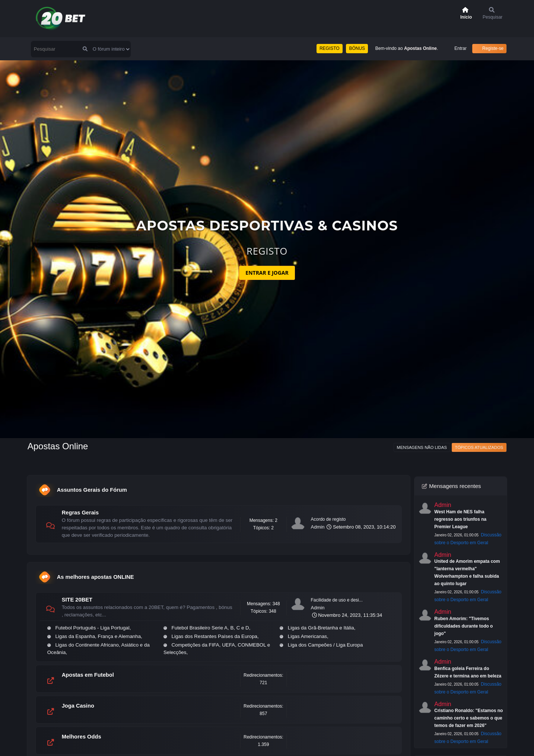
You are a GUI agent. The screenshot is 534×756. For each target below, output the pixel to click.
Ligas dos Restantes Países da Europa (214, 636)
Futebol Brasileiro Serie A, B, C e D (210, 628)
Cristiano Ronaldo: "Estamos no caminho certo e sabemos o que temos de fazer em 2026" (468, 718)
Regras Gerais (80, 513)
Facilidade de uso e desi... (337, 600)
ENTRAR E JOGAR (267, 273)
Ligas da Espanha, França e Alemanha (98, 636)
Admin (318, 527)
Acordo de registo (328, 519)
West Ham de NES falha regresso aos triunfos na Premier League (460, 519)
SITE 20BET (77, 600)
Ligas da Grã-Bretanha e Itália (321, 628)
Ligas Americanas (307, 636)
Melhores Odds (82, 737)
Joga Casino (78, 706)
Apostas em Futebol (88, 675)
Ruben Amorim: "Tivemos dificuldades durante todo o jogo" (463, 626)
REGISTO (330, 48)
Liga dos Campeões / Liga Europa (325, 645)
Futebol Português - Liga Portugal (92, 628)
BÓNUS (357, 48)
